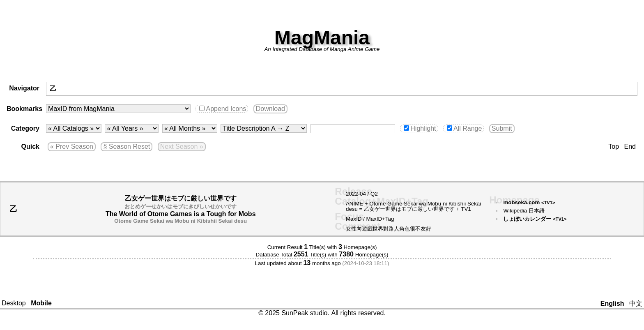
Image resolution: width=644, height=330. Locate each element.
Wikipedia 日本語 (524, 211)
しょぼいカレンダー (535, 219)
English (612, 303)
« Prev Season (72, 147)
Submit (502, 128)
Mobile (41, 303)
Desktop (14, 303)
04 (363, 194)
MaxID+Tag (380, 219)
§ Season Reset (126, 147)
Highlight (420, 128)
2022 (352, 194)
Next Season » (182, 147)
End (630, 147)
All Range (464, 128)
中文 (636, 303)
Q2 (374, 194)
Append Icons (223, 109)
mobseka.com (529, 202)
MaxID (354, 219)
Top (614, 147)
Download (270, 109)
